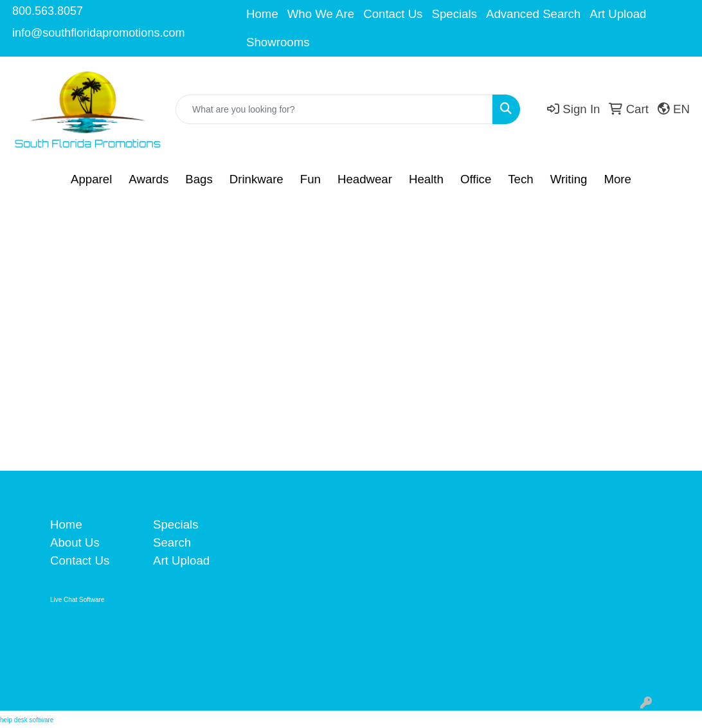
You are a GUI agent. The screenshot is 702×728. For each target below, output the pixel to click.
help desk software (27, 720)
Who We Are (321, 14)
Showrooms (278, 42)
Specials (454, 14)
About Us (75, 542)
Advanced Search (533, 14)
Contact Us (393, 14)
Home (262, 14)
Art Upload (618, 14)
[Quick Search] (334, 109)
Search (172, 542)
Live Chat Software (77, 600)
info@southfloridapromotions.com (98, 33)
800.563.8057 (48, 11)
